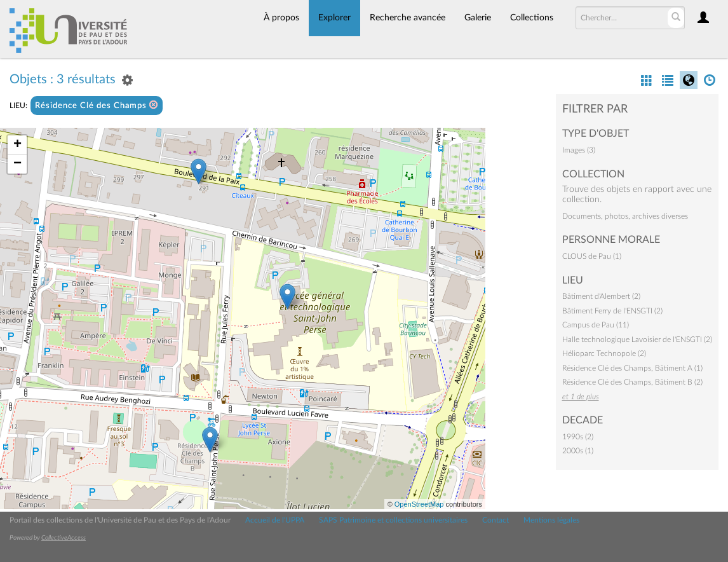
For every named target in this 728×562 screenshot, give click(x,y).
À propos (281, 18)
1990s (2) (578, 437)
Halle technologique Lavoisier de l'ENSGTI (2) (637, 339)
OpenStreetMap (419, 504)
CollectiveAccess (64, 538)
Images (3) (579, 150)
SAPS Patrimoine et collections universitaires (393, 520)
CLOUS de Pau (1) (592, 256)
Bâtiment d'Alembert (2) (601, 296)
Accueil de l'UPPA (275, 520)
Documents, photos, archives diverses (625, 216)
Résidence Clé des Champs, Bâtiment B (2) (632, 382)
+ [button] (17, 145)
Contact (495, 520)
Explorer (334, 18)
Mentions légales (551, 520)
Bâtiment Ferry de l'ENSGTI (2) (612, 311)
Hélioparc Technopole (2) (604, 353)
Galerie (478, 18)
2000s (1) (578, 451)
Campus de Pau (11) (596, 325)
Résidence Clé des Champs (97, 105)
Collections (532, 18)
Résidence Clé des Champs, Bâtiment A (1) (632, 368)
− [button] (17, 164)
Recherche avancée (408, 18)
